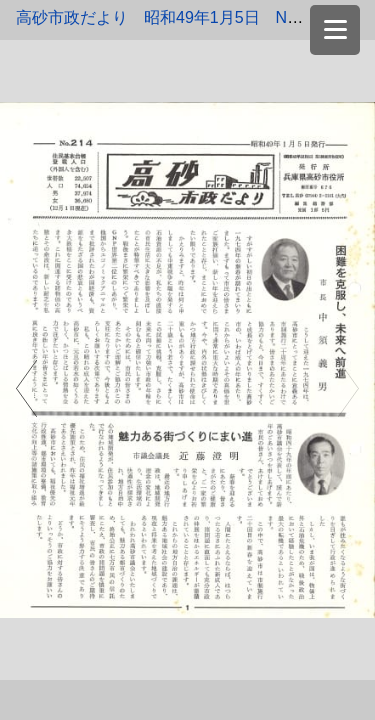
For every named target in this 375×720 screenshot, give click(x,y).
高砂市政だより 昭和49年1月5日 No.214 (171, 17)
